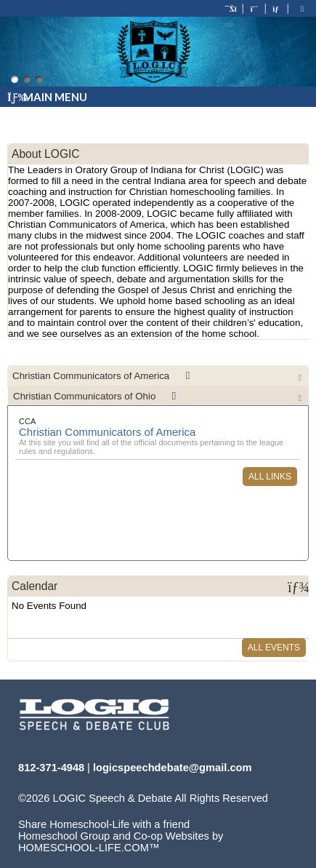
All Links (270, 477)
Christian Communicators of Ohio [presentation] (97, 396)
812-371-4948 (51, 768)
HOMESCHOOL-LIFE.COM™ (89, 848)
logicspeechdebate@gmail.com (173, 768)
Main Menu (47, 97)
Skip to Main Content (78, 810)
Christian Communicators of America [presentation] (104, 376)
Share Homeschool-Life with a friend (104, 824)
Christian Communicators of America (107, 432)
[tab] (158, 375)
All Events (274, 648)
